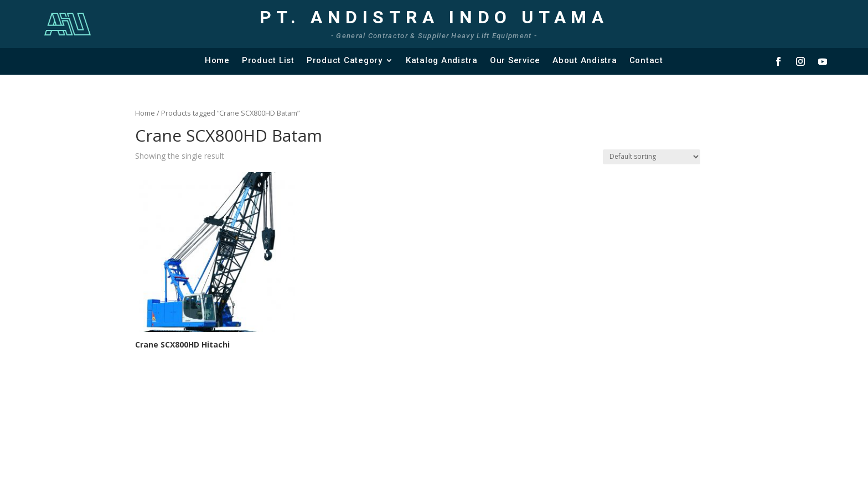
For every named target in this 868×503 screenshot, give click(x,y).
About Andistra (585, 60)
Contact (646, 60)
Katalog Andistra (442, 60)
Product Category (345, 60)
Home (217, 60)
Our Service (515, 60)
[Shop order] (652, 157)
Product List (268, 60)
